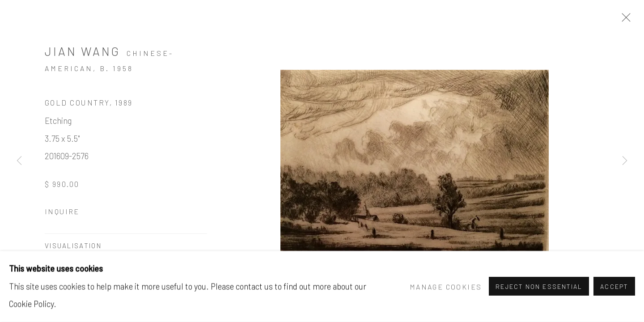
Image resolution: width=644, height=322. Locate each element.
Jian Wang (83, 51)
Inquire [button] (62, 211)
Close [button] (624, 20)
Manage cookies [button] (446, 286)
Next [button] (625, 161)
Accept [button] (614, 287)
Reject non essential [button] (539, 287)
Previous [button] (19, 161)
